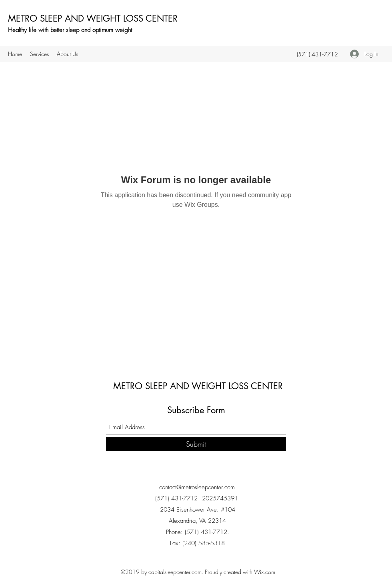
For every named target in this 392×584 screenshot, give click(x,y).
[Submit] (196, 444)
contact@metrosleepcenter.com (197, 487)
